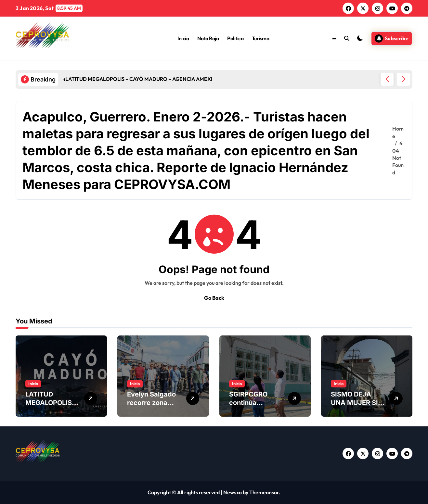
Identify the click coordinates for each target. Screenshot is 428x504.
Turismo (261, 38)
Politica (235, 38)
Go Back (214, 298)
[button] (403, 79)
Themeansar (264, 492)
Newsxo (233, 492)
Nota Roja (208, 38)
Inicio (183, 38)
